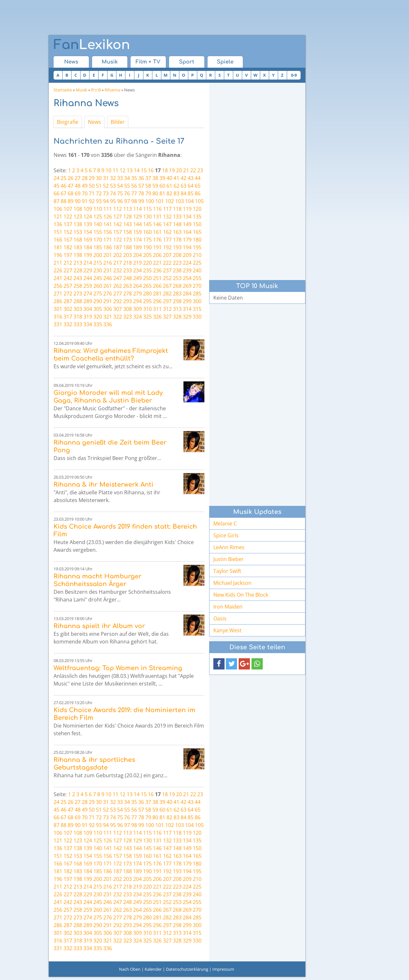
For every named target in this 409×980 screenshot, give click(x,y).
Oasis (220, 618)
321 (108, 317)
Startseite (63, 90)
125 (98, 217)
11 (115, 170)
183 (78, 247)
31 (106, 178)
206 (157, 255)
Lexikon (92, 45)
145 (147, 224)
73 (106, 193)
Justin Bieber (229, 559)
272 (68, 294)
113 (128, 209)
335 (98, 324)
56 (134, 186)
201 (108, 255)
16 (151, 170)
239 (187, 270)
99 (141, 201)
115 (147, 209)
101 (160, 201)
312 (167, 309)
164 (187, 232)
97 (127, 201)
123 (78, 217)
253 (177, 278)
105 (199, 201)
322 (118, 317)
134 (187, 217)
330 (197, 317)
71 (92, 193)
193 (177, 247)
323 (128, 317)
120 (197, 209)
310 (147, 309)
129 (137, 217)
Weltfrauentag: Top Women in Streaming (118, 668)
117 (167, 209)
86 (198, 193)
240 (197, 270)
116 (157, 209)
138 (78, 224)
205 (147, 255)
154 (88, 232)
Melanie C (225, 524)
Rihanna (112, 90)
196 (58, 255)
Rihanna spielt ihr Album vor (99, 626)
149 (187, 224)
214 (88, 263)
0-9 (294, 75)
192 (167, 247)
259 (88, 286)
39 (162, 178)
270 (197, 286)
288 (78, 301)
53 (113, 186)
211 (58, 263)
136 (58, 224)
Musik (110, 62)
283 (177, 294)
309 (137, 309)
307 (118, 309)
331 (58, 324)
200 (98, 255)
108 (78, 209)
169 (88, 240)
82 (169, 193)
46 (64, 186)
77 (134, 193)
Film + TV (148, 62)
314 (187, 309)
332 (68, 324)
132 (167, 217)
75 (120, 193)
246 (108, 278)
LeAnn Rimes (229, 547)
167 (68, 240)
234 (137, 270)
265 (147, 286)
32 (113, 178)
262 (118, 286)
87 (56, 201)
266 (157, 286)
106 (58, 209)
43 (191, 178)
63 (183, 186)
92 (92, 201)
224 (187, 263)
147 (167, 224)
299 (187, 301)
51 (99, 186)
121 (58, 217)
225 (197, 263)
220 (147, 263)
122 (68, 217)
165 (197, 232)
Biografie (68, 122)
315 (197, 309)
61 (169, 186)
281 (157, 294)
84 (183, 193)
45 (56, 186)
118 (177, 209)
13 (130, 170)
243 (78, 278)
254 (187, 278)
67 (64, 193)
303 (78, 309)
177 (167, 240)
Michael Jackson (232, 583)
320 (98, 317)
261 (108, 286)
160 (147, 232)
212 (68, 263)
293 (128, 301)
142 (118, 224)
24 (56, 178)
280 (147, 294)
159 (137, 232)
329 (187, 317)
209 (187, 255)
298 (177, 301)
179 (187, 240)
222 (167, 263)
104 (189, 201)
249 (137, 278)
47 (71, 186)
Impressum (223, 969)
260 (98, 286)
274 (88, 294)
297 (167, 301)
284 (187, 294)
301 (58, 309)
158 (128, 232)
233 (128, 270)
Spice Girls (226, 535)
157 (118, 232)
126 (108, 217)
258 (78, 286)
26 (71, 178)
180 (197, 240)
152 (68, 232)
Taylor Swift (227, 571)
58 (148, 186)
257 (68, 286)
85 (191, 193)
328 (177, 317)
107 (68, 209)
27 (78, 178)
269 (187, 286)
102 (170, 201)
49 (85, 186)
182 (68, 247)
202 (118, 255)
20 (179, 170)
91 (85, 201)
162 (167, 232)
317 (68, 317)
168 (78, 240)
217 (118, 263)
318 (78, 317)
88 (64, 201)
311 (157, 309)
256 (58, 286)
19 (172, 170)
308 (128, 309)
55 (127, 186)
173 (128, 240)
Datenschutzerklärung (187, 969)
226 (58, 270)
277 (118, 294)
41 (176, 178)
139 (88, 224)
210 (197, 255)
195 (197, 247)
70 (85, 193)
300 (197, 301)
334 (88, 324)
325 (147, 317)
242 (68, 278)
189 (137, 247)
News (71, 62)
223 (177, 263)
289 (88, 301)
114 (137, 209)
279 (137, 294)
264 (137, 286)
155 (98, 232)
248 (128, 278)
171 (108, 240)
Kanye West (227, 630)
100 (150, 201)
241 (58, 278)
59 (155, 186)
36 (141, 178)
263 (128, 286)
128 (128, 217)
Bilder (118, 122)
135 (197, 217)
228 (78, 270)
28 (85, 178)
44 (198, 178)
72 (99, 193)
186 (108, 247)
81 (162, 193)
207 (167, 255)
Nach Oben (130, 969)
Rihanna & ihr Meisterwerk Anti (103, 485)
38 (155, 178)
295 (147, 301)
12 (123, 170)
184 (88, 247)
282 (167, 294)
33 (120, 178)
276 (108, 294)
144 (137, 224)
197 (68, 255)
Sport (187, 62)
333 (78, 324)
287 (68, 301)
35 (134, 178)
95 (113, 201)
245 (98, 278)
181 (58, 247)
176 (157, 240)
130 (147, 217)
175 (147, 240)
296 (157, 301)
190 (147, 247)
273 (78, 294)
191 (157, 247)
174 (137, 240)
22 (193, 170)
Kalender (153, 969)
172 (118, 240)
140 (98, 224)
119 (187, 209)
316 (58, 317)
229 (88, 270)
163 (177, 232)
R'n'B (96, 90)
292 (118, 301)
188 (128, 247)
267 (167, 286)
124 (88, 217)
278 (128, 294)
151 (58, 232)
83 (176, 193)
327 (167, 317)
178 (177, 240)
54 (120, 186)
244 (88, 278)
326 (157, 317)
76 (127, 193)
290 (98, 301)
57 (141, 186)
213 (78, 263)
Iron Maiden (228, 607)
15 (144, 170)
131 (157, 217)
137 (68, 224)
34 (127, 178)
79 (148, 193)
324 (137, 317)
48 (78, 186)
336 (108, 324)
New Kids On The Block (241, 595)
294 (137, 301)
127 (118, 217)
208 (177, 255)
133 (177, 217)
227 (68, 270)
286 (58, 301)
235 (147, 270)
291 (108, 301)
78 (141, 193)
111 (108, 209)
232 (118, 270)
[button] (219, 664)
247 (118, 278)
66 (56, 193)
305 (98, 309)
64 (191, 186)
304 (88, 309)
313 (177, 309)
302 (68, 309)
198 (78, 255)
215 (98, 263)
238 (177, 270)
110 (98, 209)
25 (64, 178)
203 (128, 255)
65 (198, 186)
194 (187, 247)
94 (106, 201)
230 (98, 270)
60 (162, 186)
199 (88, 255)
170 (98, 240)
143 (128, 224)
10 (108, 170)
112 (118, 209)
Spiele (225, 62)
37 (148, 178)
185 (98, 247)
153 (78, 232)
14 (137, 170)
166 (58, 240)
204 (137, 255)
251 (157, 278)
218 (128, 263)
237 (167, 270)
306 (108, 309)
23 (200, 170)
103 (179, 201)
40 (169, 178)
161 (157, 232)
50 (92, 186)
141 (108, 224)
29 (92, 178)
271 (58, 294)
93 (99, 201)
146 (157, 224)
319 (88, 317)
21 (186, 170)
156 (108, 232)
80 (155, 193)
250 (147, 278)
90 (78, 201)
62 (176, 186)
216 (108, 263)
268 (177, 286)
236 (157, 270)
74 (113, 193)
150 (197, 224)
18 (165, 170)
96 (120, 201)
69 (78, 193)
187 (118, 247)
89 (71, 201)
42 (183, 178)
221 (157, 263)
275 (98, 294)
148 (177, 224)
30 (99, 178)
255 (197, 278)
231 (108, 270)
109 (88, 209)
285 (197, 294)
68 (71, 193)
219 (137, 263)
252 (167, 278)
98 (134, 201)
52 (106, 186)
